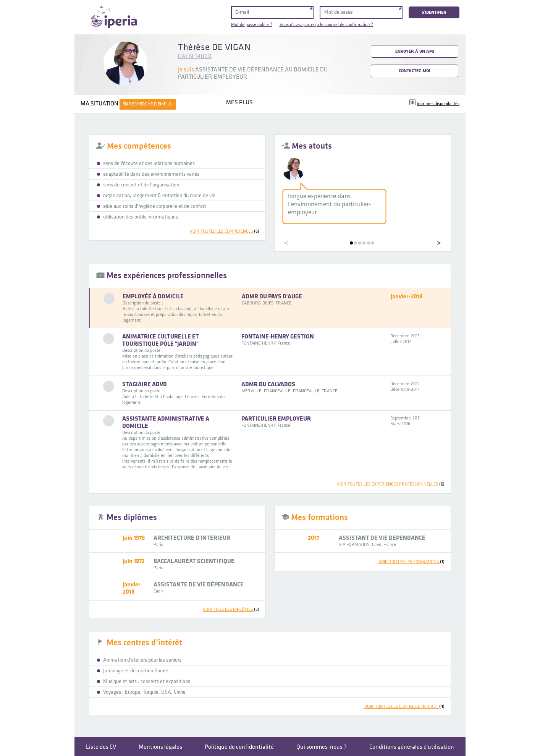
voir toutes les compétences (225, 231)
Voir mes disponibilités (438, 104)
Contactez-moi (414, 71)
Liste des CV (101, 747)
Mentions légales (160, 747)
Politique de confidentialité (239, 747)
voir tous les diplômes (231, 609)
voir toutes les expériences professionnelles (391, 484)
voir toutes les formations (411, 562)
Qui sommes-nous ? (322, 747)
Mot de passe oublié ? (252, 25)
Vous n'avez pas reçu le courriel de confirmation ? (326, 25)
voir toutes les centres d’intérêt (404, 707)
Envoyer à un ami (415, 51)
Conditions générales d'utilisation (412, 747)
